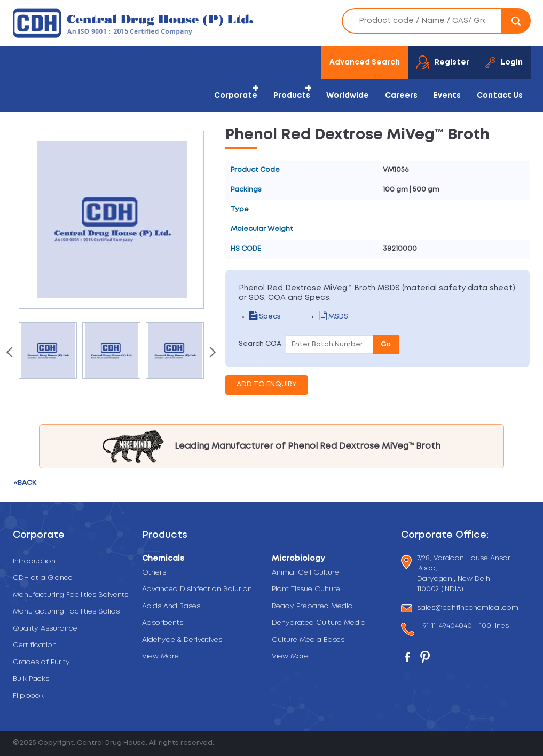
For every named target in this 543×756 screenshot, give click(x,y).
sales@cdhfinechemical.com (468, 608)
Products (292, 96)
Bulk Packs (31, 679)
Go (386, 344)
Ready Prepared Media (312, 606)
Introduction (34, 562)
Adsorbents (163, 623)
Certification (35, 645)
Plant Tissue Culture (306, 589)
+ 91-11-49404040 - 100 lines (463, 627)
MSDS (333, 317)
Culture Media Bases (308, 640)
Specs (265, 317)
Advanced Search (365, 62)
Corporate (236, 96)
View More (160, 656)
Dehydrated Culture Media (319, 623)
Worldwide (348, 96)
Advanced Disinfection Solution (197, 589)
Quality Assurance (45, 629)
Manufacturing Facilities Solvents (70, 595)
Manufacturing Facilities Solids (66, 612)
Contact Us (500, 96)
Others (154, 573)
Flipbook (28, 696)
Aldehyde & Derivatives (182, 640)
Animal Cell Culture (305, 573)
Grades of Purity (41, 662)
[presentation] (11, 353)
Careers (401, 96)
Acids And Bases (171, 606)
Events (447, 96)
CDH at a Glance (43, 578)
